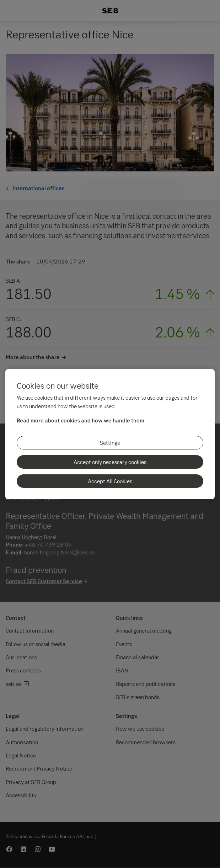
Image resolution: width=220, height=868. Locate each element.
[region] (110, 434)
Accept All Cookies (110, 481)
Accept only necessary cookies (110, 462)
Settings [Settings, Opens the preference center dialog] (110, 443)
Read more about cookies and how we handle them (81, 420)
